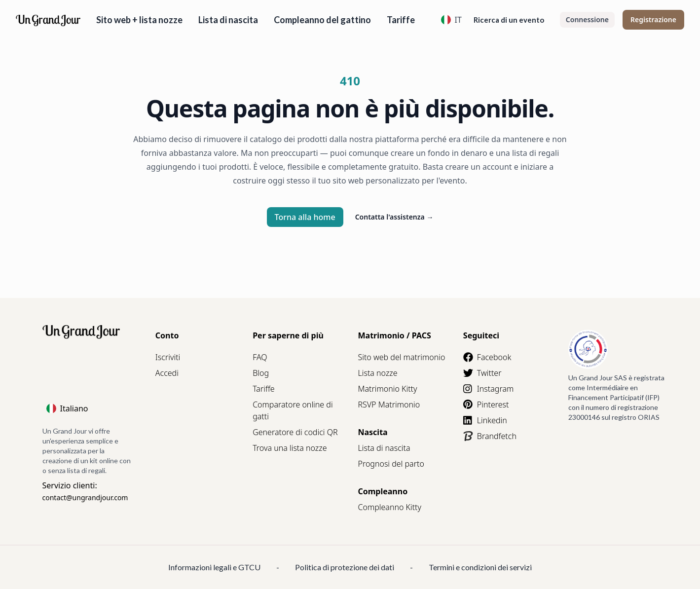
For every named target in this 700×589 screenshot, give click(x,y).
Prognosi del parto (391, 464)
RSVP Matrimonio (389, 405)
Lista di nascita (228, 20)
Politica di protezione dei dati (345, 567)
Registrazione (653, 19)
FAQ (260, 357)
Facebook (487, 357)
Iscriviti (168, 357)
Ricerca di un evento (509, 20)
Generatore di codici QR (295, 432)
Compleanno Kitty (389, 507)
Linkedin (485, 420)
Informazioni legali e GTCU (214, 567)
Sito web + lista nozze (139, 20)
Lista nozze (377, 373)
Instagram (488, 389)
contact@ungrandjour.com (85, 497)
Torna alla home (305, 217)
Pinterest (486, 405)
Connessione (587, 19)
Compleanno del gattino (322, 20)
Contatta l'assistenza (394, 217)
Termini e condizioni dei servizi (480, 567)
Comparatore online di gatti (293, 410)
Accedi (167, 373)
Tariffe (401, 20)
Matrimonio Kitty (387, 389)
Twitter (482, 373)
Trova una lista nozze (290, 448)
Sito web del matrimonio (401, 357)
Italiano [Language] (67, 408)
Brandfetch (490, 436)
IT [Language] (451, 20)
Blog (261, 373)
